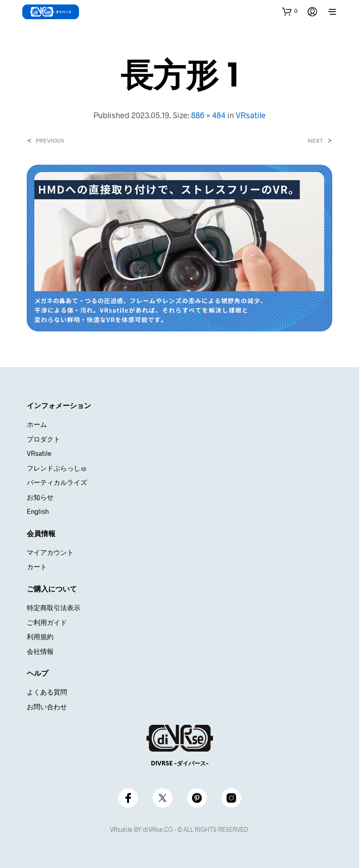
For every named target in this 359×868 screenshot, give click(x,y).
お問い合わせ (47, 707)
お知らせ (40, 497)
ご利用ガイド (47, 622)
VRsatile (251, 115)
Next (315, 141)
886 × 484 (208, 115)
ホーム (37, 424)
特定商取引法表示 (54, 608)
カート (37, 566)
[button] (290, 11)
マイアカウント (50, 552)
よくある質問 (47, 692)
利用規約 (40, 637)
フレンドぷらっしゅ (57, 468)
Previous (50, 141)
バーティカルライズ (57, 482)
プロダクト (44, 439)
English (38, 511)
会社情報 (40, 651)
